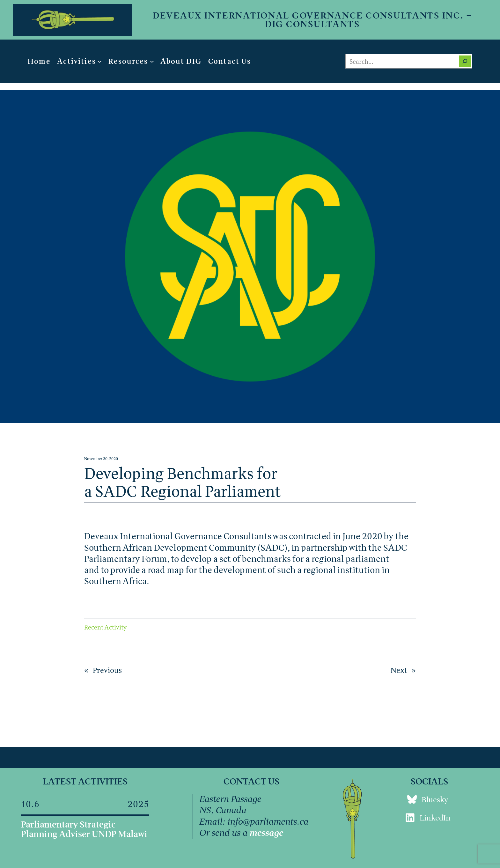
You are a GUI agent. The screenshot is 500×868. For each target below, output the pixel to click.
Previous (107, 670)
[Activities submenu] (100, 61)
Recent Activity (106, 627)
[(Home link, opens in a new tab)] (72, 20)
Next (399, 670)
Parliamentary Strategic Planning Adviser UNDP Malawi (84, 829)
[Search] (465, 61)
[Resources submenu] (152, 61)
